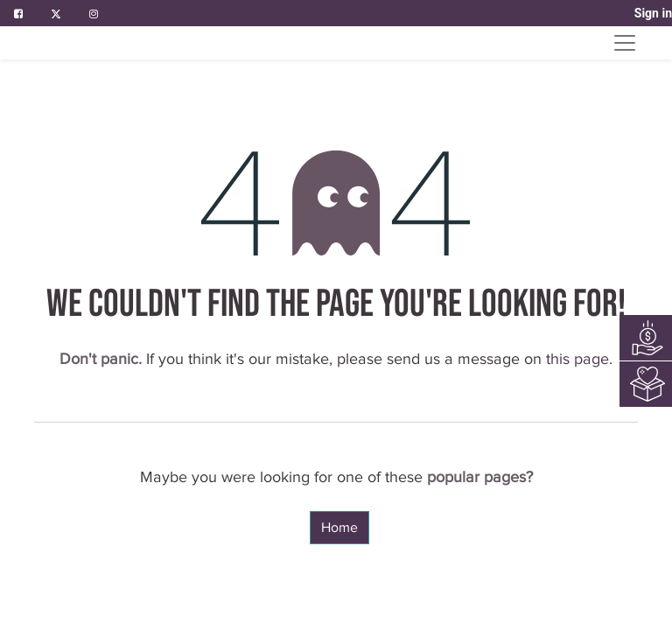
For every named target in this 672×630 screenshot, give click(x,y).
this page (577, 359)
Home (339, 528)
